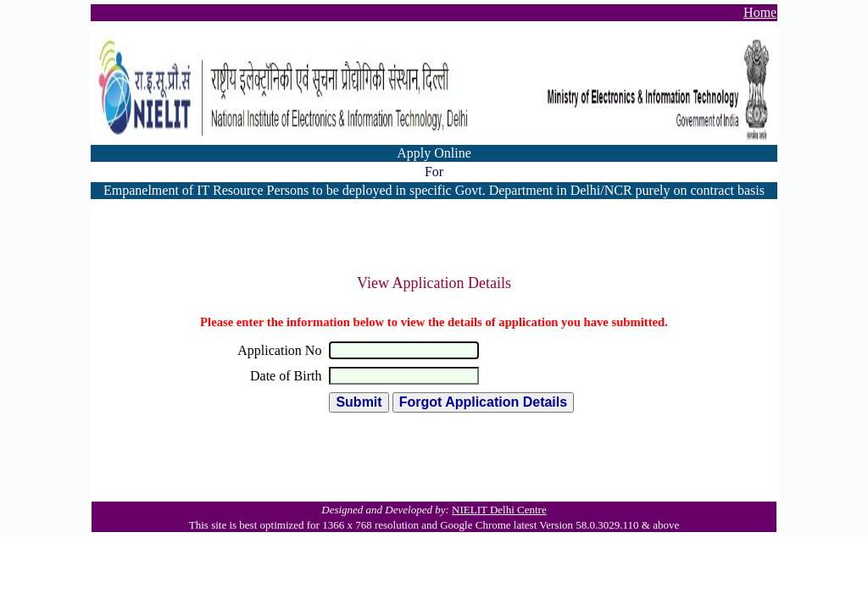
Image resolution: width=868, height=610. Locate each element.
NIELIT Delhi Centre (499, 510)
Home (760, 12)
